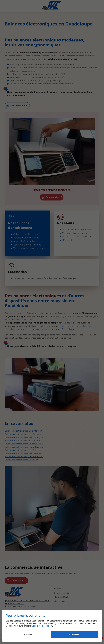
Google (35, 626)
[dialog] (52, 626)
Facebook (45, 626)
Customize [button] (28, 635)
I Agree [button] (74, 635)
